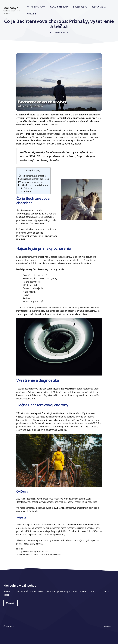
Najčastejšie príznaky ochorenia (33, 179)
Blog (21, 549)
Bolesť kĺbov (80, 7)
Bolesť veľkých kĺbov (33, 278)
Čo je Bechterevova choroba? (32, 176)
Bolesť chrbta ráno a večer (36, 275)
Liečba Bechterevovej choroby (33, 185)
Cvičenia (26, 188)
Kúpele (26, 191)
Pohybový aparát (36, 7)
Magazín (31, 14)
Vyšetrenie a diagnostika (30, 182)
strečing (70, 508)
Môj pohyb (11, 8)
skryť (39, 170)
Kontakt (108, 626)
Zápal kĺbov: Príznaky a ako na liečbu (34, 552)
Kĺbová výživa (99, 7)
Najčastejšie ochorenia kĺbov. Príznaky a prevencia (40, 554)
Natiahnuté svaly (59, 7)
